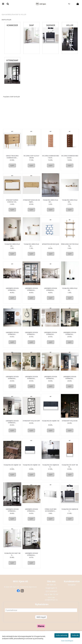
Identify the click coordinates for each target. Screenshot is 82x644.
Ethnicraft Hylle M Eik (70, 425)
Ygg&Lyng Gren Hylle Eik (51, 203)
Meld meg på (41, 621)
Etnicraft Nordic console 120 (12, 203)
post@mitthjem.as (51, 604)
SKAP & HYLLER (20, 14)
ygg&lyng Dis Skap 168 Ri (70, 470)
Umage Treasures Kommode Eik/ (12, 157)
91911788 (51, 601)
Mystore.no (33, 591)
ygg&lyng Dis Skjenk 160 (51, 426)
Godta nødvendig (61, 635)
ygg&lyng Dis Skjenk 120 (12, 470)
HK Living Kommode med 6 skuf (70, 157)
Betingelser (72, 589)
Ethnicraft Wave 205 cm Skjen (31, 203)
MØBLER (10, 14)
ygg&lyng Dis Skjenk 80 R (51, 470)
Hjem (3, 14)
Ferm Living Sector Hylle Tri (70, 247)
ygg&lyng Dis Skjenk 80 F (70, 514)
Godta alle (75, 635)
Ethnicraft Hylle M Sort (31, 425)
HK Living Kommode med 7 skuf (51, 157)
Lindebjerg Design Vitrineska (12, 291)
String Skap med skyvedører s (51, 514)
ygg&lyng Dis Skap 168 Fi (12, 558)
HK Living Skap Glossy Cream (31, 157)
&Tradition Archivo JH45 (51, 247)
